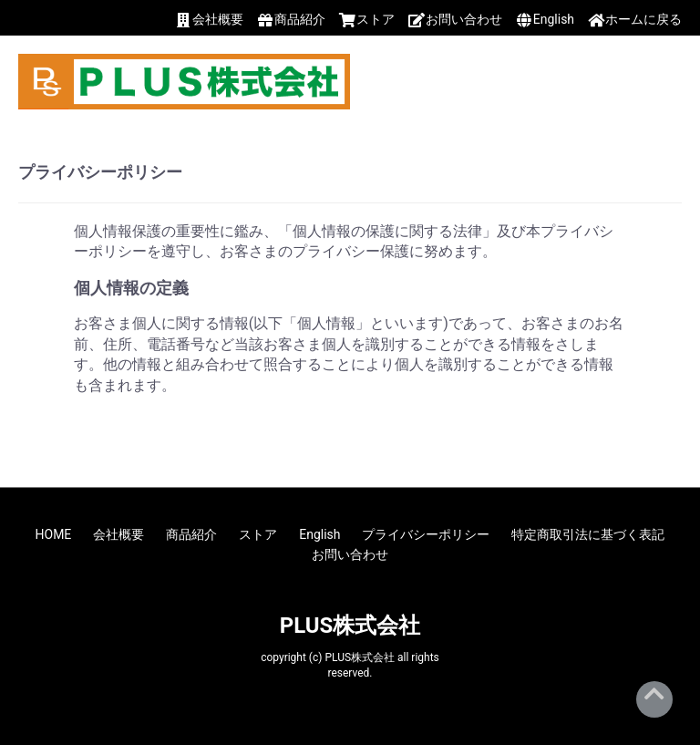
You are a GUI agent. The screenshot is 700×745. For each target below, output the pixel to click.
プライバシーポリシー (426, 534)
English (319, 534)
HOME (54, 534)
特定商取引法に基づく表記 (588, 534)
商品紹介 (191, 534)
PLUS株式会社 (350, 626)
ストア (258, 534)
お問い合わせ (350, 554)
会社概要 (118, 534)
